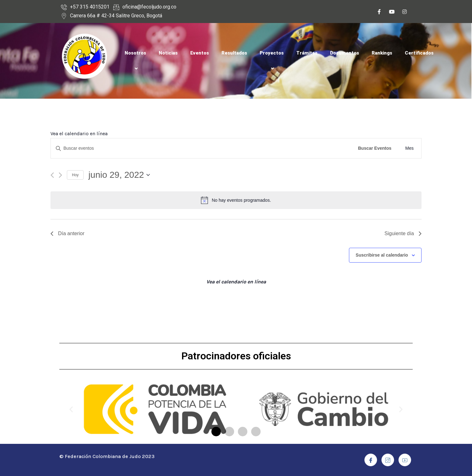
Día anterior (68, 233)
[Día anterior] (52, 175)
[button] (216, 432)
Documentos (345, 53)
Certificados (419, 53)
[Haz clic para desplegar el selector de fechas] (119, 175)
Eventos (200, 53)
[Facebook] (379, 13)
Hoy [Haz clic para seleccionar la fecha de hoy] (75, 175)
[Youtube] (392, 13)
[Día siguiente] (60, 175)
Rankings (382, 53)
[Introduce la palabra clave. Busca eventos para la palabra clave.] (201, 148)
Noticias (168, 53)
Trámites (307, 53)
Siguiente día (403, 233)
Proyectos (272, 61)
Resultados (234, 53)
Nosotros (135, 61)
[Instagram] (404, 13)
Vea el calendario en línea (79, 134)
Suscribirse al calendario (382, 255)
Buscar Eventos (375, 148)
